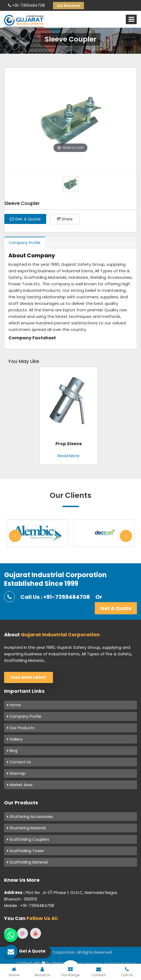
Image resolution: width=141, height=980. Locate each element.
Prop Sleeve (69, 444)
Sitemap (16, 773)
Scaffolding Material (27, 862)
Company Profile (25, 243)
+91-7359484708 (26, 5)
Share (65, 219)
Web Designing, (89, 963)
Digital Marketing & (120, 963)
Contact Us (19, 762)
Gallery (15, 739)
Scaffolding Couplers (28, 839)
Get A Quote (25, 219)
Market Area (20, 785)
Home (14, 705)
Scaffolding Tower (26, 851)
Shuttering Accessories (30, 817)
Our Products (21, 728)
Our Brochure (68, 6)
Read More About (29, 677)
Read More (68, 456)
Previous (15, 536)
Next (126, 536)
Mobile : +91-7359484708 (29, 905)
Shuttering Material (26, 828)
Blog (12, 751)
